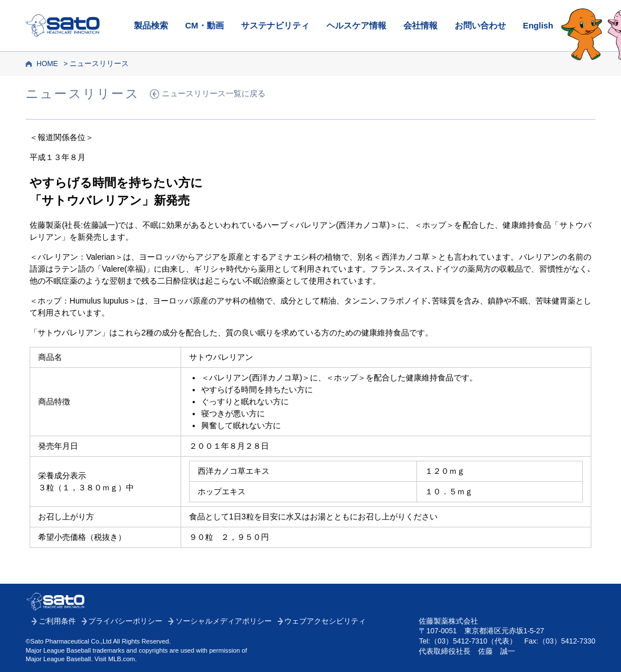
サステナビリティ (275, 26)
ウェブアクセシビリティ (325, 621)
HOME (47, 64)
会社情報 (420, 26)
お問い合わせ (480, 26)
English (538, 26)
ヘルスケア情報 (356, 26)
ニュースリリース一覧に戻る (214, 94)
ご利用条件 (57, 621)
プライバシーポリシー (125, 621)
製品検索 (151, 26)
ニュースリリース (99, 64)
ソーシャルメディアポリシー (224, 621)
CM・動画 (205, 26)
